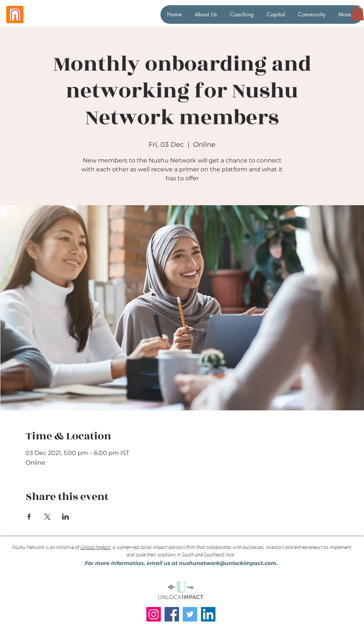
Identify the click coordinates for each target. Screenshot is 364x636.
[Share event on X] (47, 517)
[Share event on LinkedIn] (66, 517)
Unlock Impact (95, 547)
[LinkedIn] (208, 614)
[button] (358, 13)
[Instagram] (154, 614)
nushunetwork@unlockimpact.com (228, 563)
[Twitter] (190, 614)
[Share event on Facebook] (29, 517)
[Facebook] (172, 614)
